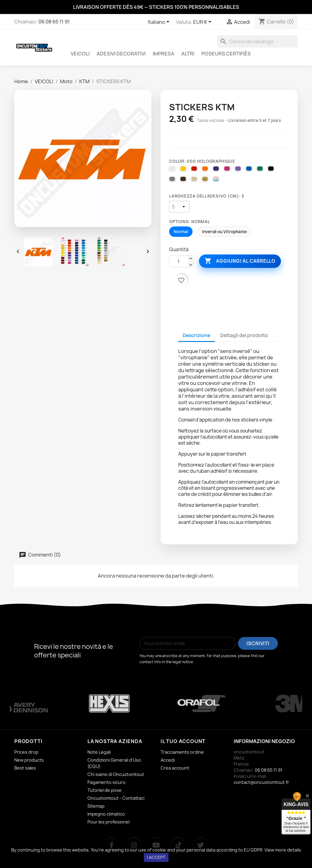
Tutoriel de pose (105, 790)
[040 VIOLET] (217, 170)
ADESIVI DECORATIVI (121, 54)
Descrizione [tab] (197, 335)
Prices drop (26, 752)
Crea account (175, 768)
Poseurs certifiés (226, 54)
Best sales (25, 768)
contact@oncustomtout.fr (261, 782)
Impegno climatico (106, 814)
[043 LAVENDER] (239, 170)
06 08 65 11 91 (54, 22)
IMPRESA (163, 54)
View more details (283, 850)
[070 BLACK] (272, 170)
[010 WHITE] (173, 170)
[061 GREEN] (261, 170)
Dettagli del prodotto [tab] (244, 335)
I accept (156, 857)
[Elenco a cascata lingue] (160, 22)
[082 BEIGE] (195, 180)
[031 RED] (195, 170)
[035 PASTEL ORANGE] (206, 170)
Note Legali (99, 752)
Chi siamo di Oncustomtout (116, 774)
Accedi (168, 760)
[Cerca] (257, 41)
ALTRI (188, 54)
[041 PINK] (228, 170)
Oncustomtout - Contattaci (116, 798)
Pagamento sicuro (106, 782)
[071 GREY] (173, 180)
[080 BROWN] (184, 180)
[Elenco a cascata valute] (203, 22)
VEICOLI (80, 54)
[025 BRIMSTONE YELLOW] (184, 170)
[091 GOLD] (206, 180)
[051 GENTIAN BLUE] (250, 170)
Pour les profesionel (108, 822)
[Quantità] (179, 261)
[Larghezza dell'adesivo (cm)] (179, 207)
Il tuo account (183, 741)
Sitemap (96, 806)
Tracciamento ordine (182, 752)
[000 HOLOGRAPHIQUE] (217, 180)
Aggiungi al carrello (240, 261)
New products (29, 760)
